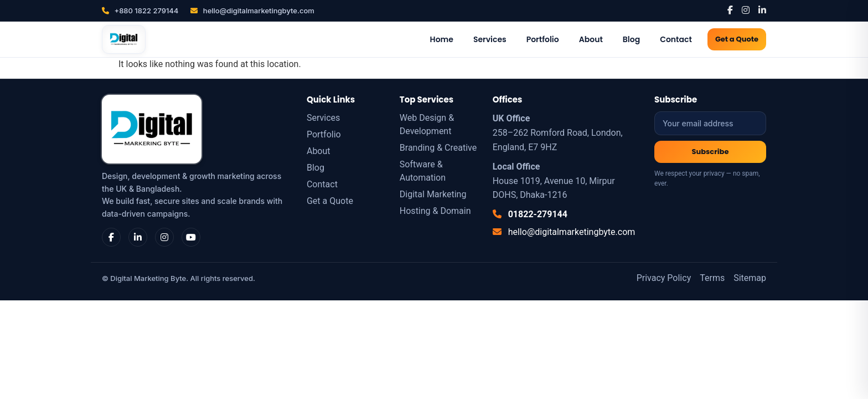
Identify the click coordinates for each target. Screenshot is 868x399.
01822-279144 (530, 214)
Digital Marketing (433, 194)
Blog (631, 39)
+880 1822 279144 (140, 11)
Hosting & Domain (435, 211)
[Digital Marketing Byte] (124, 39)
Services (490, 39)
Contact (676, 39)
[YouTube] (191, 237)
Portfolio (543, 39)
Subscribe (711, 152)
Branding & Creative (438, 148)
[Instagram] (746, 10)
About (591, 39)
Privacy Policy (664, 278)
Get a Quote (737, 39)
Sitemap (750, 278)
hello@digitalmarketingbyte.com (252, 11)
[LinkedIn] (762, 10)
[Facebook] (730, 10)
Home (442, 39)
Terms (712, 278)
